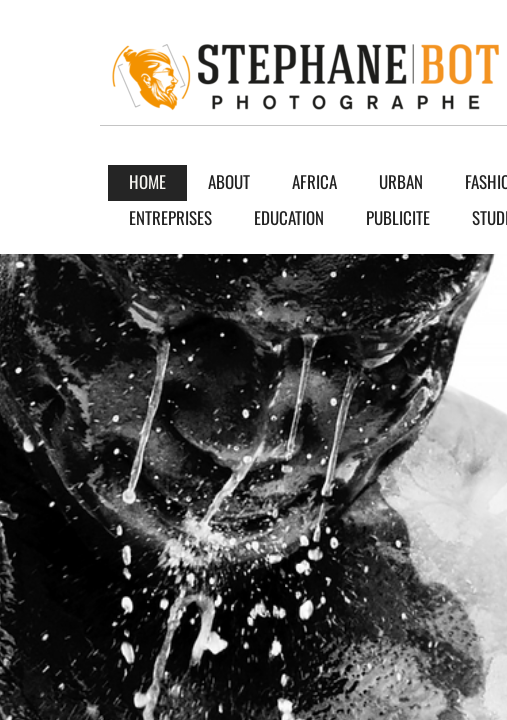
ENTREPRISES (170, 217)
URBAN (401, 181)
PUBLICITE (398, 217)
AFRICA (314, 181)
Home (147, 181)
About (229, 181)
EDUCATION (289, 217)
